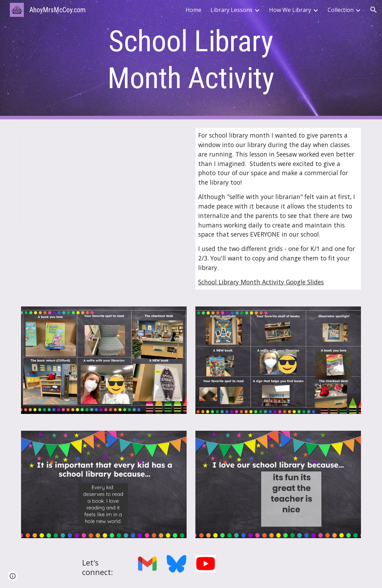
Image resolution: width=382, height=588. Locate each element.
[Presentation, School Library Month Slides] (104, 178)
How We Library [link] (290, 10)
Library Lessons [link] (232, 10)
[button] (374, 10)
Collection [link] (341, 10)
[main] (191, 60)
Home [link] (193, 10)
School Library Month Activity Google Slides (261, 282)
